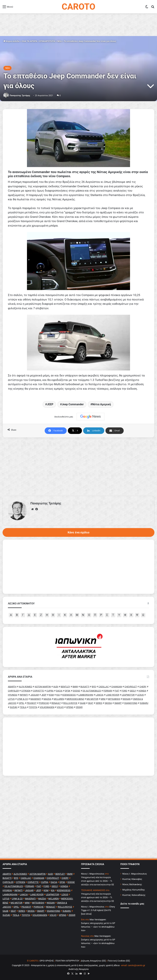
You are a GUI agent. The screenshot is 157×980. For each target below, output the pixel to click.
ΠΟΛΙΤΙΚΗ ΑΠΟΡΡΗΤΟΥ (67, 961)
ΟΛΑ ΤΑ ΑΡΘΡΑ (29, 41)
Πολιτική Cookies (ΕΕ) (119, 961)
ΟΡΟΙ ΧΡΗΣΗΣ (47, 961)
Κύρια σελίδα (11, 41)
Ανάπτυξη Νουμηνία (79, 969)
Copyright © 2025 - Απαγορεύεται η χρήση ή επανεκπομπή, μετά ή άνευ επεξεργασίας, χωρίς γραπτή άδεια (66, 965)
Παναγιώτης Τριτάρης (20, 96)
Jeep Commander (73, 404)
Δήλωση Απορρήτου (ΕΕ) (93, 961)
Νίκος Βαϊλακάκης (132, 884)
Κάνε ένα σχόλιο (78, 532)
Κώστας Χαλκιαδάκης (134, 895)
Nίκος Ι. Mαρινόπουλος (93, 874)
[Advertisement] (78, 467)
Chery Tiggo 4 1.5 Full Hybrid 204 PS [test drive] (98, 910)
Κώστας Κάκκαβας (132, 879)
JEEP (50, 404)
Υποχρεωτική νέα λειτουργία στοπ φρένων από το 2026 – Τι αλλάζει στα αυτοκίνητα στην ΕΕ (98, 881)
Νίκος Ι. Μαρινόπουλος (135, 874)
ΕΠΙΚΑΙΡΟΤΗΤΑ (47, 41)
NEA (59, 41)
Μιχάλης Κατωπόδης (134, 890)
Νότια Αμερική (101, 404)
